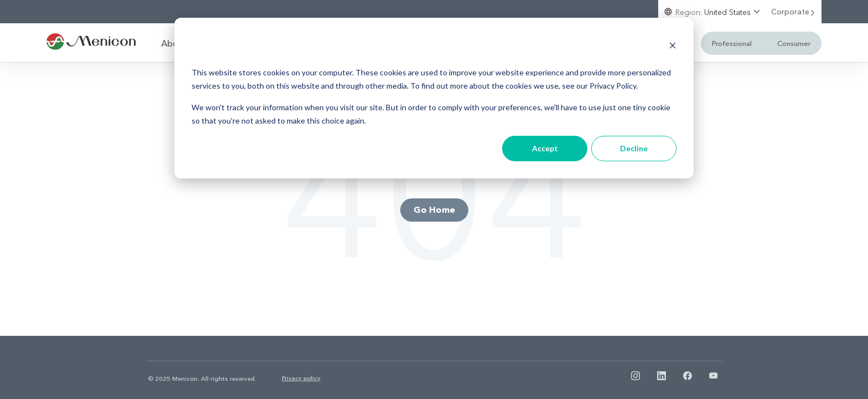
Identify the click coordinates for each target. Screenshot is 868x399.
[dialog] (434, 98)
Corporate (794, 11)
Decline (634, 148)
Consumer (794, 43)
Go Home (434, 209)
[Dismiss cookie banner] (673, 47)
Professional (732, 43)
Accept (545, 148)
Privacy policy (301, 378)
